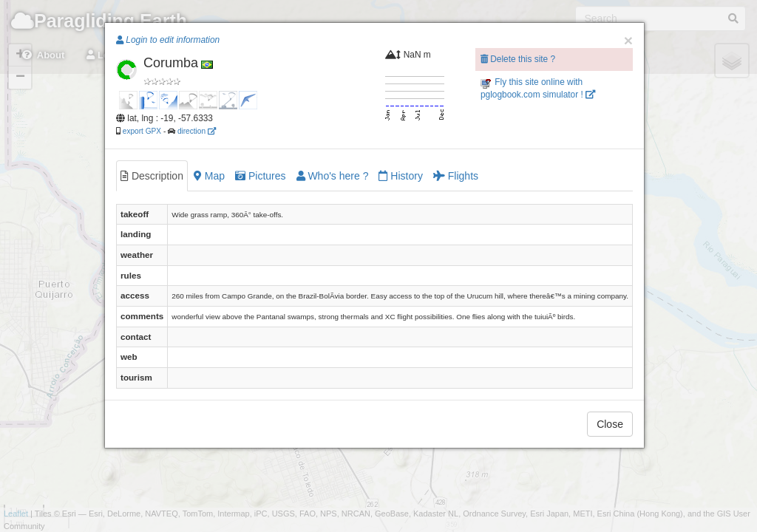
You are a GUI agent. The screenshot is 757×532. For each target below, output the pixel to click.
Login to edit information (168, 40)
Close (610, 424)
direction (197, 131)
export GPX (142, 131)
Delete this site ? (518, 59)
